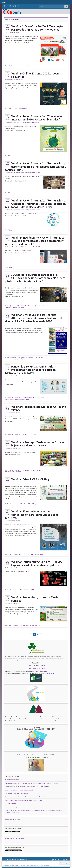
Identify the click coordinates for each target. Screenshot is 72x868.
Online (20, 109)
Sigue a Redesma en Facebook (15, 838)
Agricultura (10, 66)
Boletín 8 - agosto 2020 (14, 625)
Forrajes (32, 625)
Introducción (16, 359)
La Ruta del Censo (19, 79)
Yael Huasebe (10, 32)
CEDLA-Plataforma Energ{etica (30, 306)
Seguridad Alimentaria (18, 399)
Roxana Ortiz (10, 79)
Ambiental (17, 66)
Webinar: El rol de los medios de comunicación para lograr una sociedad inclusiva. (32, 515)
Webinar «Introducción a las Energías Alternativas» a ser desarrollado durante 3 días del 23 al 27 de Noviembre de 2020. (34, 318)
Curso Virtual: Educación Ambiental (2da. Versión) (19, 790)
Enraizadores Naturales (29, 470)
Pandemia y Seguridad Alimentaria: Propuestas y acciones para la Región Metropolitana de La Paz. (30, 370)
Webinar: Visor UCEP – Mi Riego (31, 479)
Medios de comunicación (31, 554)
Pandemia (8, 399)
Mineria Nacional (14, 307)
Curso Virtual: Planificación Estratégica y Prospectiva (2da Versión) (24, 800)
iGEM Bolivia (27, 590)
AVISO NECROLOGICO (12, 780)
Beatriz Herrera (11, 284)
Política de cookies (44, 865)
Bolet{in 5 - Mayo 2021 (14, 306)
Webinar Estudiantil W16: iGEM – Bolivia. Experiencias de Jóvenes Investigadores (37, 563)
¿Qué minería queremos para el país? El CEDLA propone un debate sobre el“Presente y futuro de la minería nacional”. (35, 278)
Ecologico (23, 66)
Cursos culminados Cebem (34, 122)
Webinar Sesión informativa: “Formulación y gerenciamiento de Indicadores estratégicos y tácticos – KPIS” (36, 167)
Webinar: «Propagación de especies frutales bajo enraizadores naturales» (38, 444)
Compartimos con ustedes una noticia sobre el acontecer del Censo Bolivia (26, 797)
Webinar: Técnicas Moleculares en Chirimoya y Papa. (39, 408)
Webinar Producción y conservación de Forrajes (35, 599)
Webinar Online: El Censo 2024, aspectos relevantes (36, 75)
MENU (4, 2)
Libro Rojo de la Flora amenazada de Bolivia (17, 793)
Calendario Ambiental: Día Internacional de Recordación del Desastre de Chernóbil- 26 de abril (31, 783)
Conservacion (25, 625)
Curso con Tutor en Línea (21, 122)
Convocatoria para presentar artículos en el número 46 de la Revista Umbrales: (27, 787)
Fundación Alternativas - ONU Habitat (34, 398)
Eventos (17, 32)
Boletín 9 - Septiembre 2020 (15, 504)
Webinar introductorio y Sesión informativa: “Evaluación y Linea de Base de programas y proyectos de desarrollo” (35, 241)
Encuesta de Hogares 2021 (13, 804)
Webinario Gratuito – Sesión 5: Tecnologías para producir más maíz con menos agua (37, 28)
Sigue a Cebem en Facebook (14, 819)
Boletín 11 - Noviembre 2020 (29, 358)
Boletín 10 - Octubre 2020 (15, 398)
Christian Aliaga (11, 247)
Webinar (29, 66)
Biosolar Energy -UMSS (14, 358)
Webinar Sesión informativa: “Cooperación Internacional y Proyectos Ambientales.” (37, 118)
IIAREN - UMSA (27, 435)
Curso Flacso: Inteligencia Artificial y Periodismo (19, 807)
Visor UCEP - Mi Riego (30, 504)
